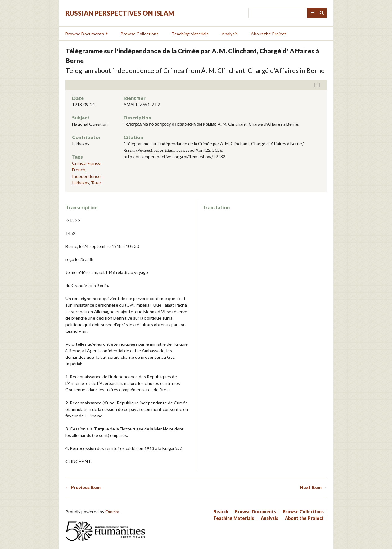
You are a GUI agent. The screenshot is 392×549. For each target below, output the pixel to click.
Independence (86, 176)
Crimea (79, 163)
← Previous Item (83, 487)
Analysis (230, 34)
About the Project (268, 34)
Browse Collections (140, 34)
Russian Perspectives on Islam (120, 13)
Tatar (96, 183)
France (94, 163)
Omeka (112, 512)
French (79, 170)
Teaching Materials (190, 34)
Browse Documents (85, 34)
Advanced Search (312, 13)
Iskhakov (81, 183)
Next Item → (313, 487)
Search (322, 13)
